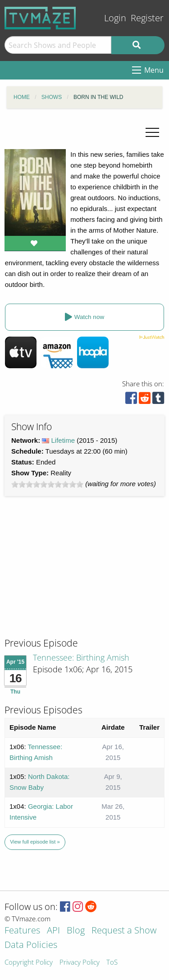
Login (115, 18)
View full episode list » (35, 842)
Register (147, 18)
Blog (76, 931)
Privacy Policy (80, 963)
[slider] (47, 484)
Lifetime (63, 440)
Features (22, 931)
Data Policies (31, 945)
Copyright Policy (29, 963)
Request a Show (124, 931)
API (53, 931)
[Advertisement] (72, 575)
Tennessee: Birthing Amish (81, 657)
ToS (112, 963)
